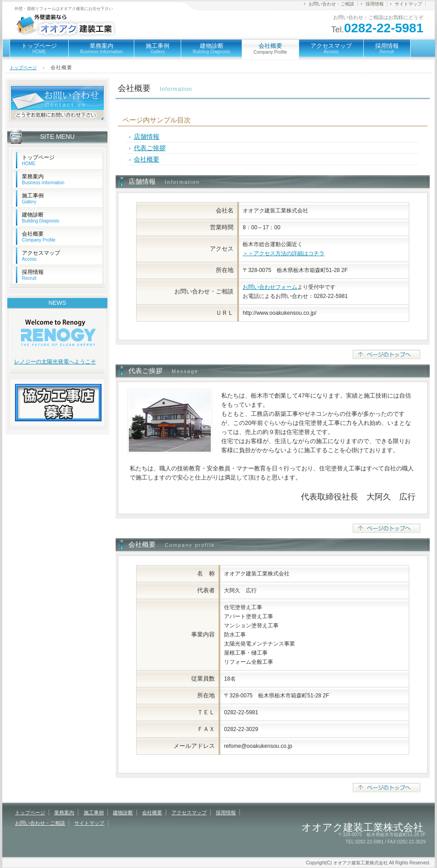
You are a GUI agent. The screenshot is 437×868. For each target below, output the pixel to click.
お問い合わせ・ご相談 (331, 4)
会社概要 (147, 159)
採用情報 (375, 4)
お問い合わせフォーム (270, 287)
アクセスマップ (331, 48)
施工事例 (158, 48)
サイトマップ (408, 4)
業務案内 (101, 48)
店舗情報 (147, 136)
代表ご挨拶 (150, 148)
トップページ (39, 48)
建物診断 (211, 48)
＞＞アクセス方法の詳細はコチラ (284, 253)
